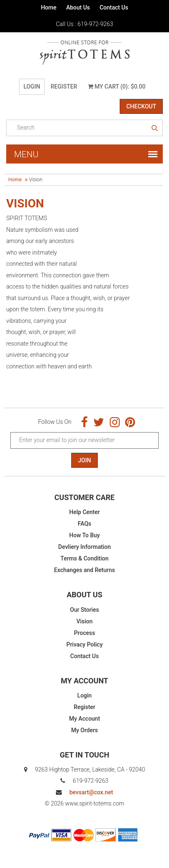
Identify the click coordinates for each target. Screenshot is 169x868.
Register (64, 87)
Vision (84, 621)
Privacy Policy (84, 644)
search (155, 128)
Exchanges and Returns (85, 570)
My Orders (85, 730)
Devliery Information (85, 547)
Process (85, 633)
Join (84, 460)
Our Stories (84, 610)
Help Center (84, 512)
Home (49, 7)
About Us (78, 7)
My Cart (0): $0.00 (117, 87)
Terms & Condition (84, 558)
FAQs (85, 524)
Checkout (141, 106)
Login (32, 87)
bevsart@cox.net (91, 792)
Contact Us (114, 7)
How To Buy (84, 535)
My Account (85, 719)
